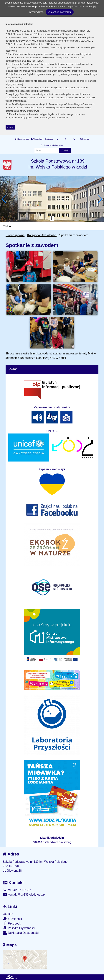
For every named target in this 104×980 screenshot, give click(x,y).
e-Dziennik (12, 919)
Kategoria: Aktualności (42, 235)
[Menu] (52, 226)
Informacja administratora (52, 145)
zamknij (10, 127)
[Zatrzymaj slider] (52, 218)
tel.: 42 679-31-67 (17, 890)
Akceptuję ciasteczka (60, 12)
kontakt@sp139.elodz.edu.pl (24, 895)
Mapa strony (37, 139)
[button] (4, 199)
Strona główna (22, 139)
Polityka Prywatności (19, 928)
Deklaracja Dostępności (21, 933)
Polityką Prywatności (87, 3)
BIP (8, 914)
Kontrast (85, 139)
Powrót (12, 369)
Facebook (12, 923)
